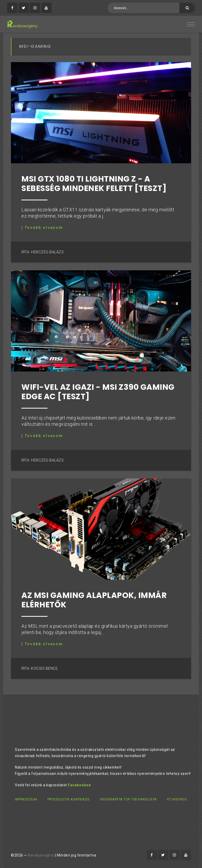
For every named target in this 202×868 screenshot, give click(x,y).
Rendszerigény (41, 855)
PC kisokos (177, 799)
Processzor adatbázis (69, 799)
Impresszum (26, 799)
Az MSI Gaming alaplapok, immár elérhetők (94, 600)
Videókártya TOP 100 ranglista (128, 799)
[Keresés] (187, 8)
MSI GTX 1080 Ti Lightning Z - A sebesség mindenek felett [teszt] (94, 184)
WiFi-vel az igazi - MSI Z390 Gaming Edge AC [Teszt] (98, 392)
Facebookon (79, 785)
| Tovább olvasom (42, 228)
